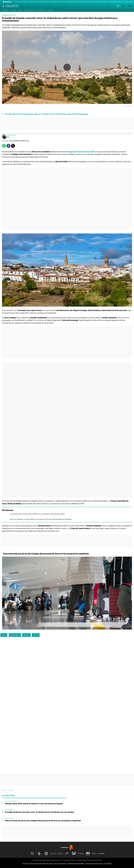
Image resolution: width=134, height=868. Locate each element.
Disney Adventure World (73, 2)
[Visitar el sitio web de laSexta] (39, 854)
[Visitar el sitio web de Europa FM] (81, 854)
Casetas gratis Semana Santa (100, 2)
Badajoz (26, 635)
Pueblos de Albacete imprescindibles (38, 2)
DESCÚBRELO (10, 810)
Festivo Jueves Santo (21, 2)
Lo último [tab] (72, 795)
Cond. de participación (60, 863)
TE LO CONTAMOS (11, 801)
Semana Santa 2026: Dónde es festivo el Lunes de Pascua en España (34, 803)
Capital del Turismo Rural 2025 (82, 152)
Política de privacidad (35, 863)
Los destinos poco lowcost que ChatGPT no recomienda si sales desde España (37, 514)
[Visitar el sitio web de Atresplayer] (95, 854)
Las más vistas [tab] (8, 795)
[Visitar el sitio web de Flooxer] (102, 854)
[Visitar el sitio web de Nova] (53, 854)
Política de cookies (48, 863)
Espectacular (42, 10)
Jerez (4, 635)
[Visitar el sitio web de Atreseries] (67, 854)
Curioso (51, 10)
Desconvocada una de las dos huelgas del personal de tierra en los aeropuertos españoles (46, 554)
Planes (20, 10)
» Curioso (10, 790)
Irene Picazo (11, 135)
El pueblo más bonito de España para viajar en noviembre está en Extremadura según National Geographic (46, 114)
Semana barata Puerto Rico (58, 2)
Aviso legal (25, 863)
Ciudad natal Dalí (86, 2)
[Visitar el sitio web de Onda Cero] (74, 854)
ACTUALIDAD (9, 818)
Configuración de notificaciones (94, 863)
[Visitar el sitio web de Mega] (60, 854)
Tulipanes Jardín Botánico (116, 2)
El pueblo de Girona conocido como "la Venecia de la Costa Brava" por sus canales (39, 812)
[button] (123, 6)
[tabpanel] (67, 811)
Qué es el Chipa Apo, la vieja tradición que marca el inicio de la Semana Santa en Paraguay (41, 519)
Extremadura (15, 635)
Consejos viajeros (30, 10)
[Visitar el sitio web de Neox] (46, 854)
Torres (36, 635)
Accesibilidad (108, 863)
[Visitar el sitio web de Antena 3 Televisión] (32, 854)
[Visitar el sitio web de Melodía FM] (88, 854)
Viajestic (4, 790)
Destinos (13, 10)
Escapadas (5, 10)
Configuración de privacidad (76, 863)
